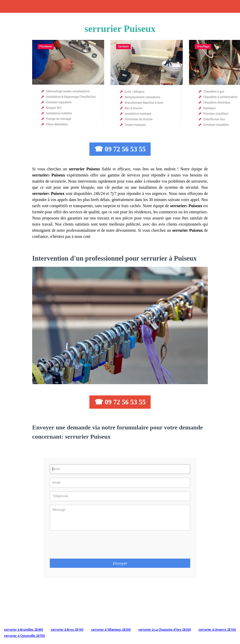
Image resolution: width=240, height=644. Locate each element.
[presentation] (89, 546)
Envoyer (120, 563)
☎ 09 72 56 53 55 (120, 149)
